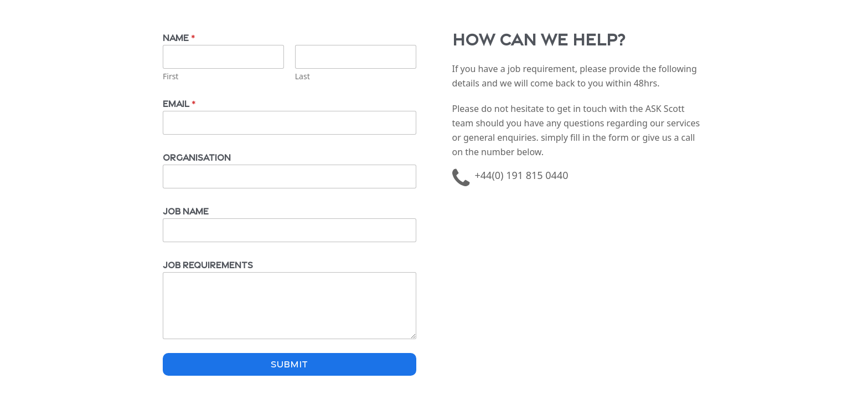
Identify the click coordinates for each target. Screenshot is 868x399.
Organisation (197, 157)
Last (303, 76)
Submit (289, 363)
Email (179, 103)
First (170, 76)
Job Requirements (208, 264)
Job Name (186, 210)
